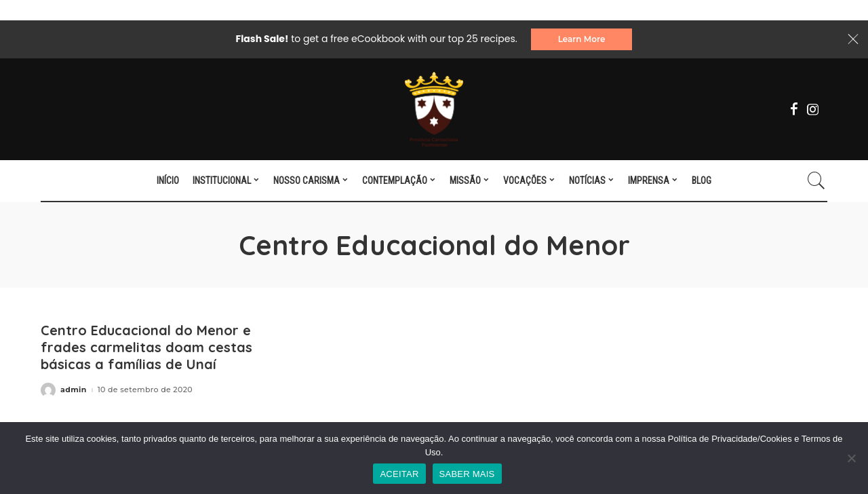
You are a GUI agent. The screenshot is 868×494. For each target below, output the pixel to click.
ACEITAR (399, 474)
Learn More (582, 39)
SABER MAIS (467, 474)
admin (74, 390)
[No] (851, 458)
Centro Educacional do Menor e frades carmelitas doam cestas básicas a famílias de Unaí (146, 347)
